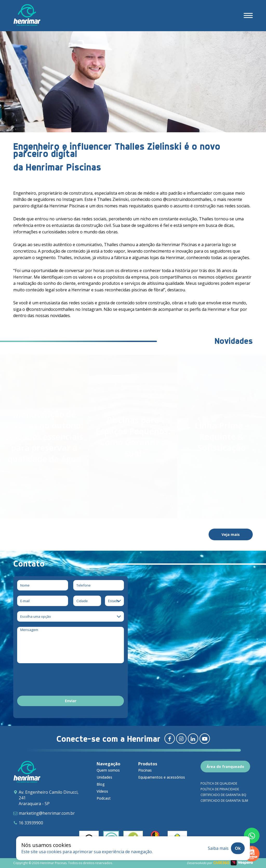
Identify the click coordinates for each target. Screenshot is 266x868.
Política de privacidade (220, 789)
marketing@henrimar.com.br (47, 813)
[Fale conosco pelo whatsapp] (252, 836)
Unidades (104, 777)
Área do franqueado (225, 767)
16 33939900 (31, 823)
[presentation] (57, 680)
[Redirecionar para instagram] (181, 739)
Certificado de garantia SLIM (224, 801)
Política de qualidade (219, 783)
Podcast (104, 798)
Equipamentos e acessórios (162, 777)
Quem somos (108, 770)
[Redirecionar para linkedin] (193, 739)
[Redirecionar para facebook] (170, 739)
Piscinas (145, 770)
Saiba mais (218, 848)
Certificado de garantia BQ (223, 795)
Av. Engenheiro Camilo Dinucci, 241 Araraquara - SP (49, 798)
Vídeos (102, 791)
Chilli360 (221, 863)
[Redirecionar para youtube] (205, 739)
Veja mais (231, 534)
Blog (101, 784)
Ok (238, 848)
